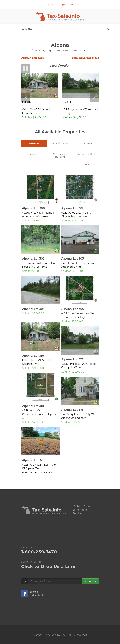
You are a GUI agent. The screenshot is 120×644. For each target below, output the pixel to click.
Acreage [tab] (34, 154)
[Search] (109, 28)
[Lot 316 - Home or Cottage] (40, 97)
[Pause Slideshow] (26, 68)
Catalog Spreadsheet (85, 58)
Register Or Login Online (60, 4)
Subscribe (90, 581)
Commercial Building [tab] (60, 155)
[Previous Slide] (26, 97)
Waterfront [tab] (86, 144)
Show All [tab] (34, 144)
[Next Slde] (94, 97)
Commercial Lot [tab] (86, 154)
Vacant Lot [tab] (86, 164)
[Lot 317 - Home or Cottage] (80, 97)
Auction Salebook (33, 58)
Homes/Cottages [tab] (60, 144)
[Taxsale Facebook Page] (25, 594)
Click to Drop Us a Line (48, 566)
